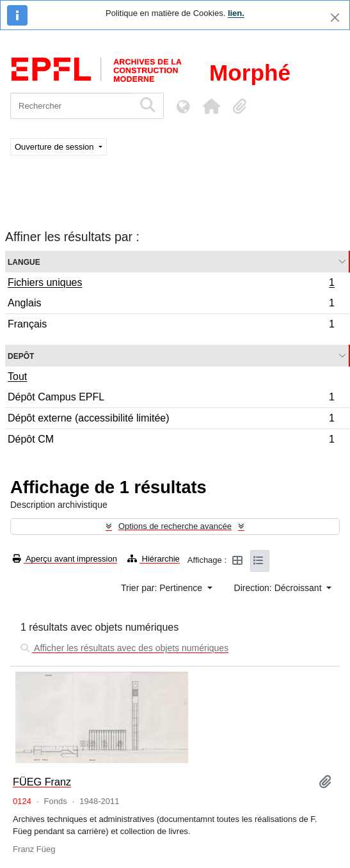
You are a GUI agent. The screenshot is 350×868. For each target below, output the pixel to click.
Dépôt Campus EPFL (171, 399)
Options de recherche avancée (175, 526)
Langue (24, 261)
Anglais (171, 305)
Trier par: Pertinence (163, 588)
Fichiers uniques (171, 284)
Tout (17, 376)
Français (171, 326)
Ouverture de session (55, 147)
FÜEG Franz (42, 782)
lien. (236, 13)
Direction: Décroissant (279, 588)
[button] (211, 106)
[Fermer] (335, 18)
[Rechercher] (72, 106)
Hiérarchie (154, 559)
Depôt (21, 355)
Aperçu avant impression (65, 559)
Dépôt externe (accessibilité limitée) (171, 420)
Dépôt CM (171, 441)
